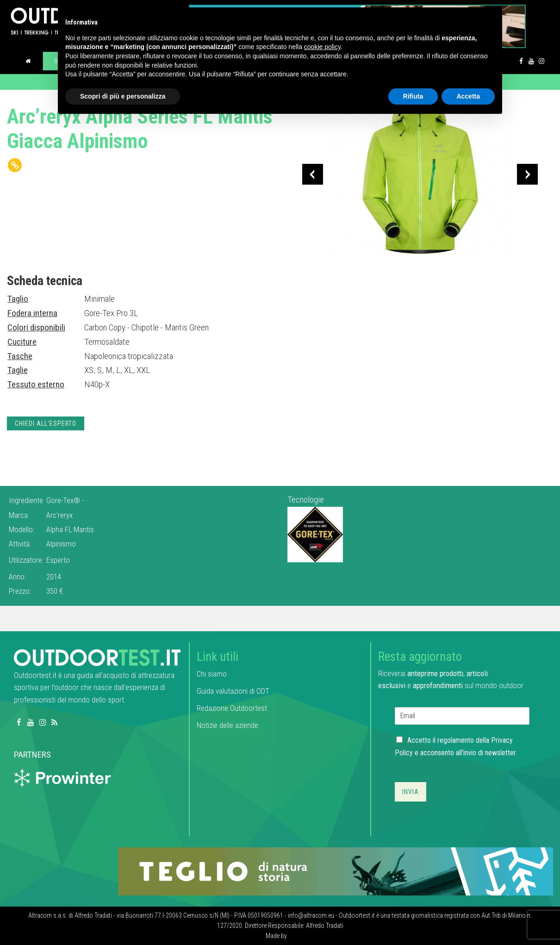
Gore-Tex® (64, 500)
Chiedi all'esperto (46, 423)
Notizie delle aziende (227, 725)
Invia (411, 792)
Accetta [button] (468, 96)
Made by (277, 936)
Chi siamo (212, 674)
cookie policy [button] (322, 47)
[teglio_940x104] (336, 871)
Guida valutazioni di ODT (233, 691)
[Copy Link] (15, 165)
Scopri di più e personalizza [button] (123, 96)
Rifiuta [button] (413, 96)
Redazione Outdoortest (232, 708)
